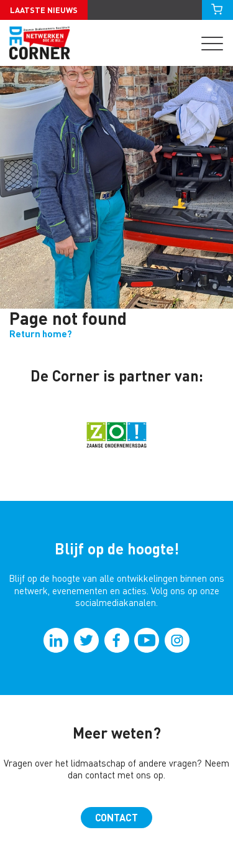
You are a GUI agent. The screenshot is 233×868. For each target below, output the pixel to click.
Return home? (41, 334)
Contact (116, 817)
